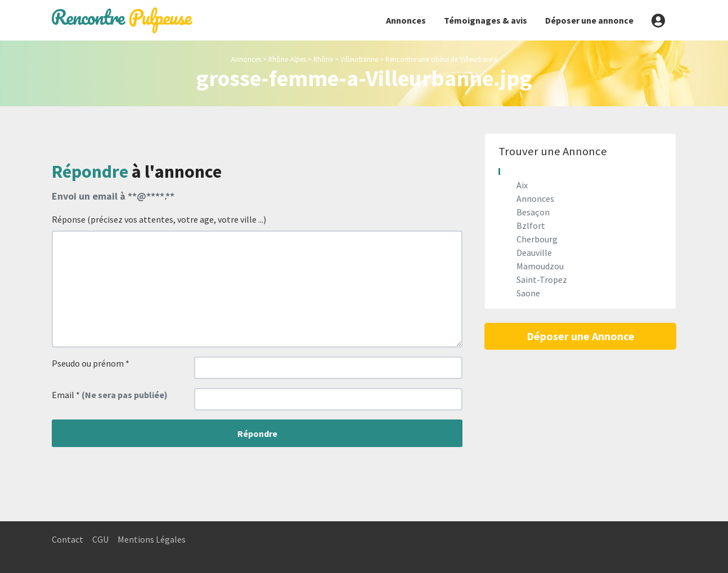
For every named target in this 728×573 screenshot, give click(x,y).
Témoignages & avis (486, 20)
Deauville (534, 252)
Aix (522, 185)
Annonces (406, 20)
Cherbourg (537, 239)
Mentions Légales (152, 539)
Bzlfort (531, 225)
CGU (100, 539)
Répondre (257, 434)
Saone (528, 293)
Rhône (323, 59)
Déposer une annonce (589, 20)
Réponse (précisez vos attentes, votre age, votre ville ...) (159, 219)
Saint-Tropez (542, 279)
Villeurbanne (359, 59)
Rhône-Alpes (287, 59)
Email (110, 395)
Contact (68, 539)
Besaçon (533, 212)
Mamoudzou (540, 266)
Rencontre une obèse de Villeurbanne (441, 59)
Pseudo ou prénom (91, 363)
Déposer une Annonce (581, 336)
